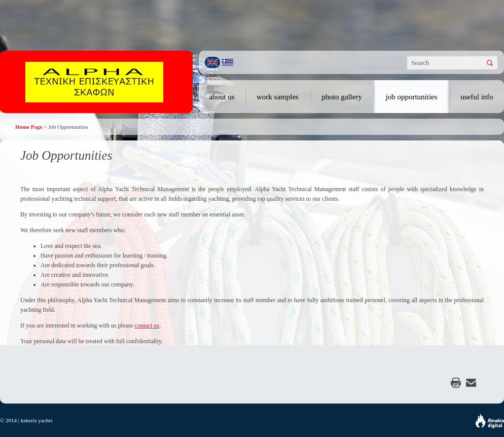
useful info (477, 97)
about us (222, 97)
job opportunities (412, 97)
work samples (278, 97)
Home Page (29, 127)
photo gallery (342, 97)
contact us (147, 325)
